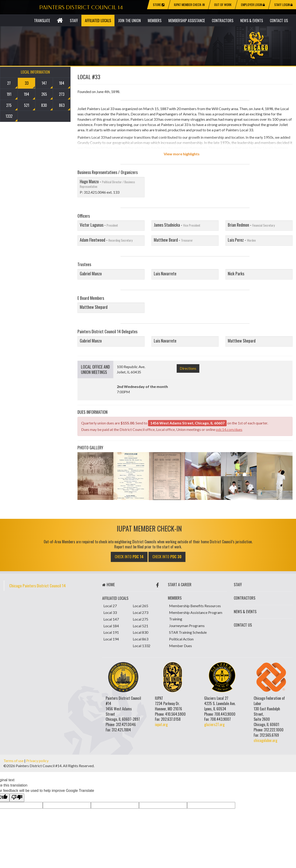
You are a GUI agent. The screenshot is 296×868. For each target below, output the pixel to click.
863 (62, 105)
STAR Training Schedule (188, 632)
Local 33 (110, 612)
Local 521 (140, 626)
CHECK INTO (129, 557)
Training (176, 619)
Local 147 (111, 619)
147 (44, 83)
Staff (74, 21)
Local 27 (110, 606)
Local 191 (111, 632)
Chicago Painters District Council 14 (37, 586)
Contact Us (279, 21)
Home (108, 585)
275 (9, 105)
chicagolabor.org (265, 740)
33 (27, 83)
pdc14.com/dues (229, 429)
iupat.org (161, 724)
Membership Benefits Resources (195, 606)
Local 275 (140, 619)
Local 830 (140, 632)
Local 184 (111, 626)
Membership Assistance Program (196, 612)
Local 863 (140, 639)
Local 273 (140, 612)
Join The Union (129, 21)
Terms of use (14, 761)
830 (44, 105)
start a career (180, 585)
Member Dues (180, 646)
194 (26, 94)
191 (9, 94)
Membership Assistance (187, 21)
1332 (9, 116)
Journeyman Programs (187, 626)
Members (155, 21)
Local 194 (111, 639)
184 (62, 83)
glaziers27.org (214, 724)
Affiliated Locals (98, 21)
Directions (188, 368)
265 (44, 94)
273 (62, 94)
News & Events (252, 21)
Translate (42, 21)
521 (27, 105)
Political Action (181, 639)
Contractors (223, 21)
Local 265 (140, 606)
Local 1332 (142, 646)
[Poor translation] (17, 798)
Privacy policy (37, 761)
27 (9, 83)
